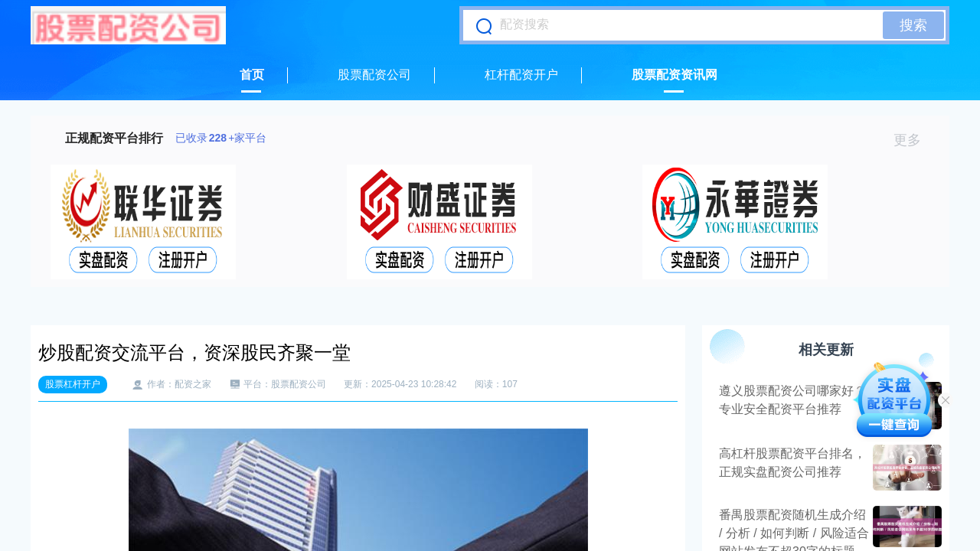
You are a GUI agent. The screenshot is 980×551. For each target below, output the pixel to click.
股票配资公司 (374, 75)
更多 (914, 140)
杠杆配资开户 (521, 75)
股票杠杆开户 (73, 384)
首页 (252, 75)
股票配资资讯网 (675, 75)
